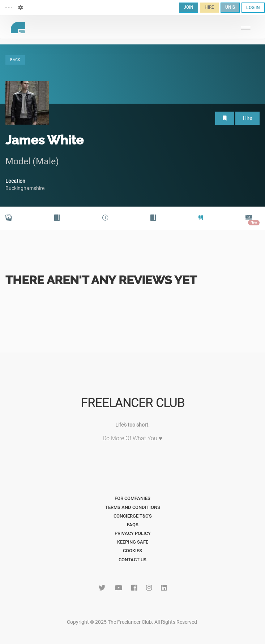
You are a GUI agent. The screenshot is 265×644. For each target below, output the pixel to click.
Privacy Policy (133, 533)
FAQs (133, 525)
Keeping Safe (133, 542)
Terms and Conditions (133, 507)
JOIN (189, 7)
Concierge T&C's (133, 516)
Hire (247, 118)
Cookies (132, 551)
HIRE (209, 7)
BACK (15, 60)
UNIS (230, 7)
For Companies (132, 498)
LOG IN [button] (253, 8)
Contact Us (132, 560)
